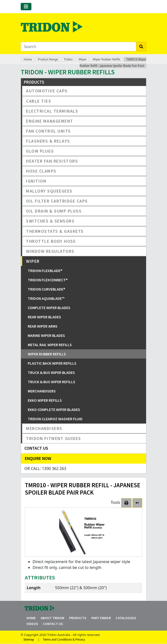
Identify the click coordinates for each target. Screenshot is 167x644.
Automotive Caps (47, 91)
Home (28, 59)
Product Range (48, 59)
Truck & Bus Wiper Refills (51, 382)
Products (78, 618)
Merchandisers (42, 391)
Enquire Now (38, 458)
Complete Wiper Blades (49, 308)
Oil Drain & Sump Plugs (54, 211)
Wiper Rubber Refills (106, 59)
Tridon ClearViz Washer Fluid (55, 419)
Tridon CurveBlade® (46, 289)
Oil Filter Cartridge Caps (57, 201)
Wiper (83, 59)
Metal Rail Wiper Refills (50, 345)
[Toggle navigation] (26, 7)
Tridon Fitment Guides (54, 438)
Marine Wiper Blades (46, 335)
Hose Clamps (41, 171)
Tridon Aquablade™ (46, 298)
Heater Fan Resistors (52, 161)
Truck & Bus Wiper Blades (51, 372)
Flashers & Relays (48, 141)
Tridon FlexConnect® (48, 280)
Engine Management (50, 121)
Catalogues (126, 618)
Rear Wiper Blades (44, 317)
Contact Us (53, 624)
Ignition (36, 181)
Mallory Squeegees (49, 191)
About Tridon (52, 618)
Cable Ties (39, 101)
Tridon (68, 59)
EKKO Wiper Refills (45, 400)
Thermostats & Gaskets (55, 231)
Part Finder (101, 618)
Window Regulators (50, 251)
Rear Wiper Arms (43, 326)
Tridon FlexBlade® (45, 271)
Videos (32, 624)
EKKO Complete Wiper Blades (54, 410)
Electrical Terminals (52, 111)
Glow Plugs (40, 151)
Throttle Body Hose (51, 241)
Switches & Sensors (50, 221)
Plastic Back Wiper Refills (52, 363)
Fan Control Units (48, 131)
